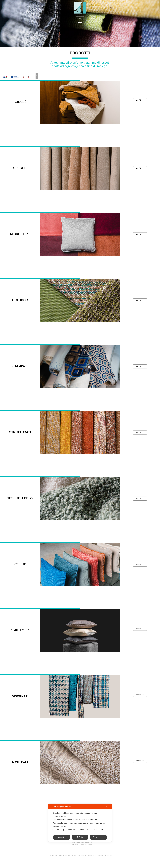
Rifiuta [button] (80, 837)
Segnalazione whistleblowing (82, 842)
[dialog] (80, 823)
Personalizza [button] (98, 837)
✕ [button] (107, 807)
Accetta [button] (62, 837)
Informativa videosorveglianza (82, 845)
